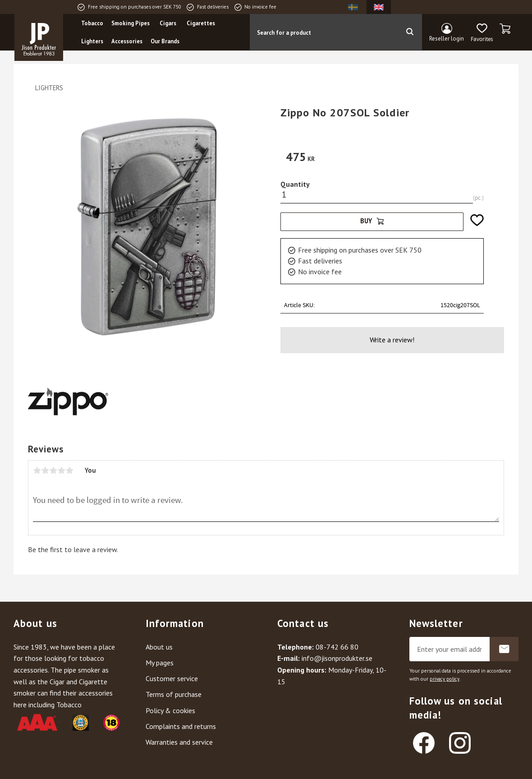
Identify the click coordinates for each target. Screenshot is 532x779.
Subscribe (504, 649)
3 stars (53, 470)
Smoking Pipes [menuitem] (131, 23)
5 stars (69, 470)
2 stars (45, 470)
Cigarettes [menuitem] (201, 23)
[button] (482, 33)
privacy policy (445, 679)
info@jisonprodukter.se (337, 658)
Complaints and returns (181, 726)
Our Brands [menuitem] (165, 41)
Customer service (172, 678)
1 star (37, 470)
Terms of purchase (174, 694)
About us (159, 647)
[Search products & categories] (323, 32)
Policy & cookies (170, 710)
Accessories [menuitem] (127, 41)
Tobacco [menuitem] (92, 23)
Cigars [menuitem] (168, 23)
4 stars (61, 470)
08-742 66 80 (337, 647)
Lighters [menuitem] (92, 41)
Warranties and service (179, 742)
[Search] (410, 32)
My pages (160, 663)
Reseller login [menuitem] (447, 39)
